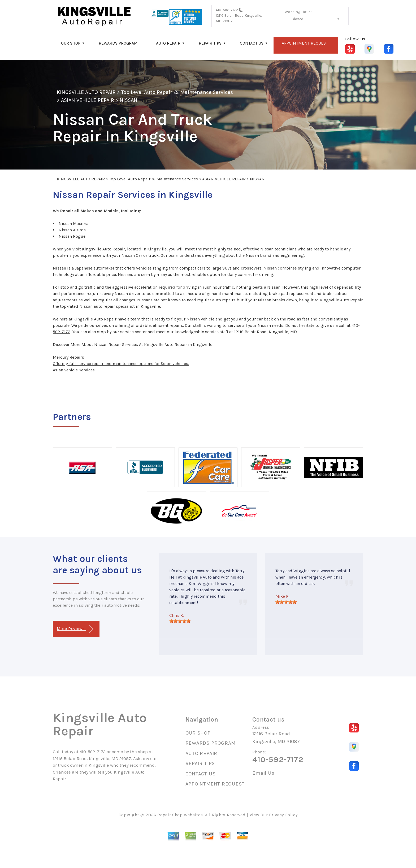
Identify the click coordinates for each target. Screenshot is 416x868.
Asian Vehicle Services (74, 370)
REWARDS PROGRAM (118, 43)
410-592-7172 (227, 10)
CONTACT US (252, 43)
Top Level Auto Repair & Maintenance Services (177, 92)
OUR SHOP (71, 43)
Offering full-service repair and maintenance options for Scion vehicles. (121, 364)
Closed (297, 19)
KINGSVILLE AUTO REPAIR (86, 92)
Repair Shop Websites (180, 815)
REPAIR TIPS (210, 43)
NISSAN (129, 100)
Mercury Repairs (68, 357)
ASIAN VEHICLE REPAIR (88, 100)
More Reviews (75, 629)
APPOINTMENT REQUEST (305, 43)
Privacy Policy (283, 815)
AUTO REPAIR (168, 43)
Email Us (263, 773)
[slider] (180, 621)
